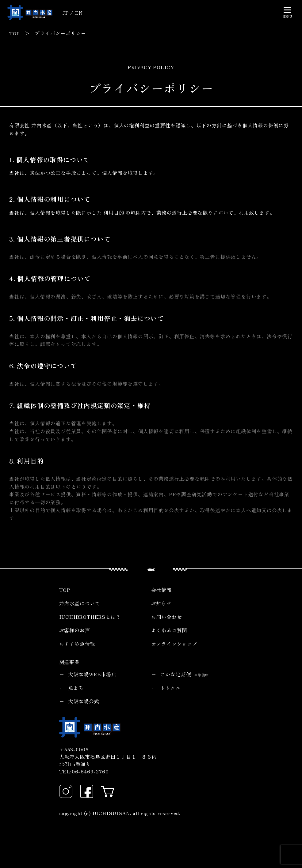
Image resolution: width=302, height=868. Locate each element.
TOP (15, 33)
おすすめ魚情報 (77, 643)
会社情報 (161, 589)
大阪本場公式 (84, 701)
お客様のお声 (75, 630)
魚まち (76, 687)
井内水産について (80, 603)
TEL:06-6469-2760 (84, 771)
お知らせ (161, 603)
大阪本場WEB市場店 (92, 674)
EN (79, 13)
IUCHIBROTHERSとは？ (90, 616)
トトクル (171, 687)
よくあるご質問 (169, 630)
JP (66, 13)
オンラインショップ (174, 643)
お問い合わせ (167, 616)
